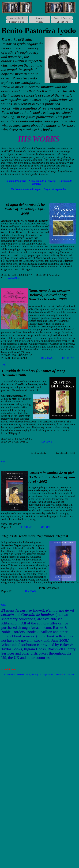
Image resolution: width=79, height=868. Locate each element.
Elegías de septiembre (55, 189)
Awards (59, 674)
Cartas (34, 473)
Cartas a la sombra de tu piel (26, 189)
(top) (4, 364)
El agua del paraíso (16, 181)
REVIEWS (47, 358)
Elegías (7, 536)
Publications (69, 674)
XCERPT (45, 527)
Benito (12, 30)
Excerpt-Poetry (32, 674)
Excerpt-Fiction (47, 674)
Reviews (21, 674)
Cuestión (9, 371)
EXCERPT (13, 278)
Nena (33, 291)
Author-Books (9, 674)
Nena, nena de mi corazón (43, 181)
